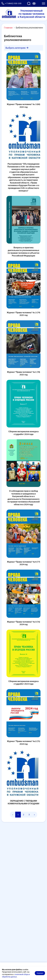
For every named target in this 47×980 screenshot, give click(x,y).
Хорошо (40, 973)
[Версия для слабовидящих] (34, 3)
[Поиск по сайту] (29, 3)
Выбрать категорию (17, 48)
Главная (8, 28)
